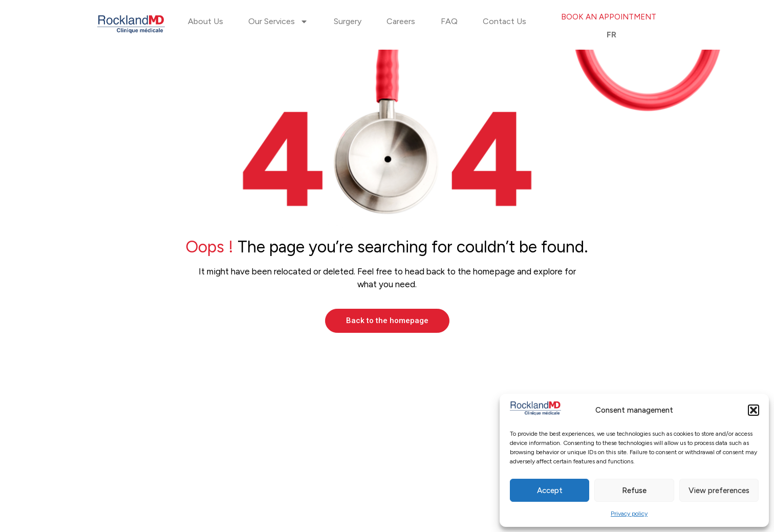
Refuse (634, 491)
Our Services (278, 22)
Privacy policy (629, 514)
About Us (206, 21)
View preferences (719, 491)
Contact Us (504, 21)
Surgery (348, 21)
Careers (401, 21)
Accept (550, 491)
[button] (754, 410)
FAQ (449, 21)
